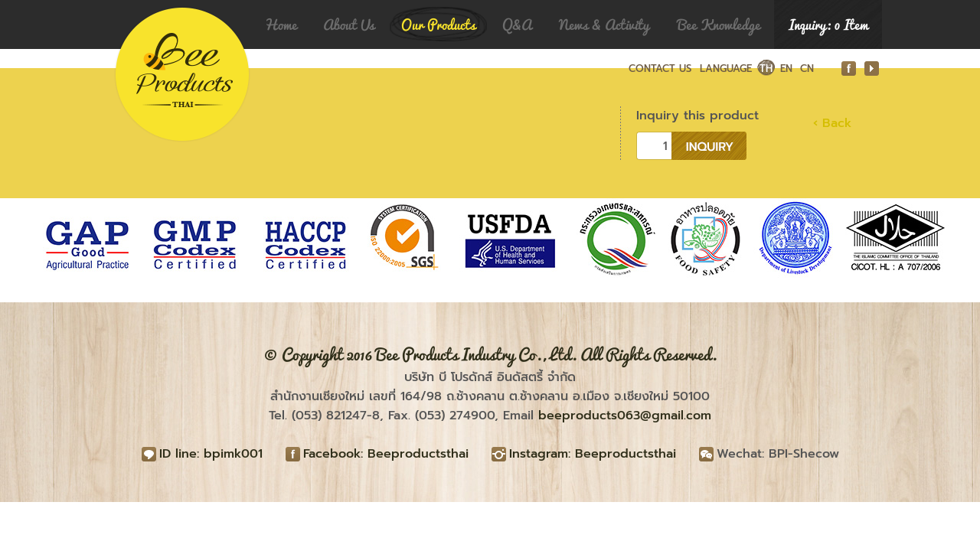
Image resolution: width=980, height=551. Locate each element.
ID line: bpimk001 (211, 454)
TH (766, 68)
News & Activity (604, 24)
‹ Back (832, 123)
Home (281, 24)
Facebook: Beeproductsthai (386, 454)
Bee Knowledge (719, 24)
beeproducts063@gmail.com (625, 416)
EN (786, 68)
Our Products (438, 24)
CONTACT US (660, 68)
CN (807, 68)
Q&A (517, 24)
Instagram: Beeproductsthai (593, 454)
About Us (349, 24)
